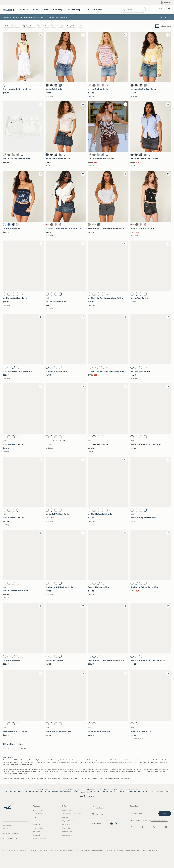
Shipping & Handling (68, 821)
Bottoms (15, 749)
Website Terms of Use (69, 851)
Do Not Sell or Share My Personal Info (128, 851)
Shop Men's (64, 17)
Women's (24, 10)
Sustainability (37, 835)
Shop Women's (53, 17)
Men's (35, 10)
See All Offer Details (87, 796)
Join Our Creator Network (40, 814)
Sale (87, 10)
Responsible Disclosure (150, 851)
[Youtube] (166, 827)
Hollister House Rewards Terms (49, 851)
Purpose (98, 10)
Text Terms (33, 851)
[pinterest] (154, 827)
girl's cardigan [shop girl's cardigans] (31, 771)
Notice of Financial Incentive (159, 821)
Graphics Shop (74, 10)
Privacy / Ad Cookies (9, 851)
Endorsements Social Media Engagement (91, 851)
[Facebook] (143, 827)
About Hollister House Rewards (72, 814)
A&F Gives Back (38, 821)
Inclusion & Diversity (39, 828)
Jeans (46, 10)
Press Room (36, 832)
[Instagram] (131, 827)
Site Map (110, 851)
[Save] (40, 35)
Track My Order (67, 828)
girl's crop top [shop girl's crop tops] (15, 762)
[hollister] (10, 10)
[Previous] (162, 17)
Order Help (65, 817)
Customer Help (67, 810)
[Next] (169, 17)
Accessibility (37, 825)
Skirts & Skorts (25, 749)
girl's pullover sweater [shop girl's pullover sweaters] (126, 771)
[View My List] (161, 10)
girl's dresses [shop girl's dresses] (94, 778)
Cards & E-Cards (67, 832)
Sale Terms (23, 851)
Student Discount (67, 835)
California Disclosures (39, 839)
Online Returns (67, 825)
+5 (64, 85)
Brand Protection (38, 810)
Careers (35, 817)
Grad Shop (58, 10)
